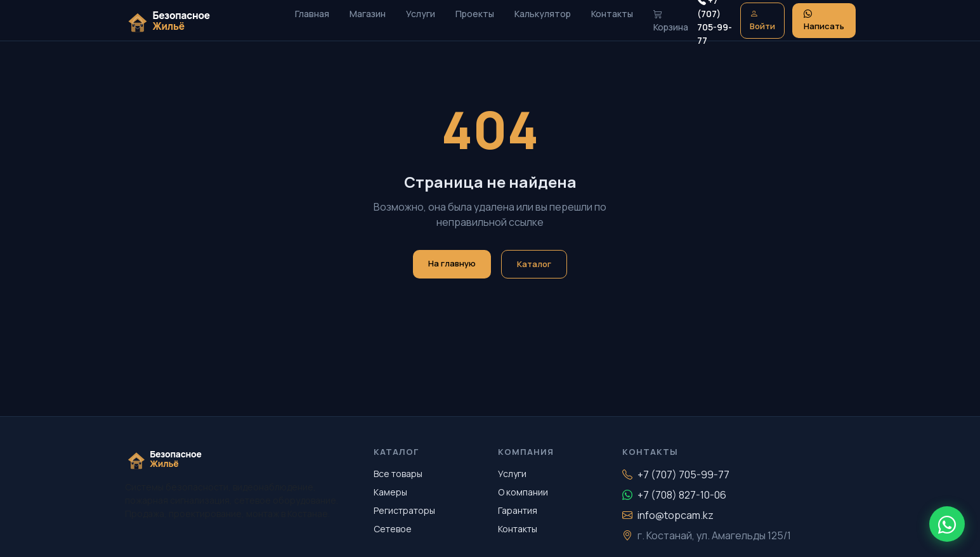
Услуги (421, 14)
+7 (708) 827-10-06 (674, 495)
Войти (762, 20)
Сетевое (393, 529)
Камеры (390, 492)
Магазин (368, 14)
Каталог (534, 264)
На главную (452, 263)
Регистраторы (404, 510)
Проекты (475, 14)
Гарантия (518, 510)
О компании (523, 492)
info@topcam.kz (668, 515)
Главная (312, 14)
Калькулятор (543, 14)
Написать (824, 20)
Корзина (671, 20)
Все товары (398, 474)
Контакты (612, 14)
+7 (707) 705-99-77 (676, 475)
